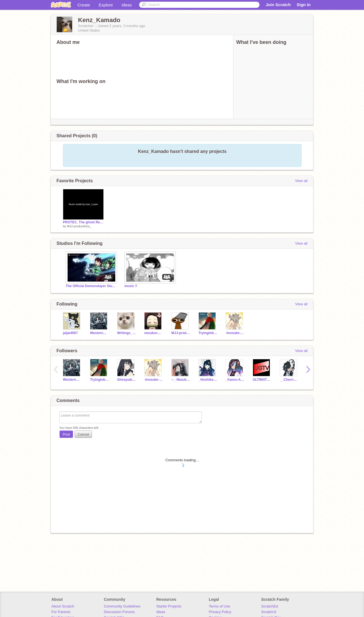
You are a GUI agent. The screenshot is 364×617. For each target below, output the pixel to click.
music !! (131, 286)
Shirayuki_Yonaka (127, 380)
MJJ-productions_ (79, 226)
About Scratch (63, 606)
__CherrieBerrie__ (289, 380)
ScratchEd (270, 606)
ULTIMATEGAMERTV (262, 380)
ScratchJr (269, 612)
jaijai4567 (70, 333)
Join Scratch (278, 5)
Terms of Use (220, 606)
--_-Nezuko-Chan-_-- (181, 380)
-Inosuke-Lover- (235, 333)
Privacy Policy (220, 612)
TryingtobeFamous (208, 333)
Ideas (127, 5)
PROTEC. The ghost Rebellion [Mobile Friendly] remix (83, 222)
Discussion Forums (119, 612)
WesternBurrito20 (99, 333)
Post (66, 434)
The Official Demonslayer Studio (91, 286)
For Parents (61, 612)
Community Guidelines (122, 606)
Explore (106, 5)
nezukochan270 (154, 333)
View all (301, 181)
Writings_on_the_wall (127, 333)
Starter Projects (169, 606)
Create (84, 5)
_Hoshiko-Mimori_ (208, 380)
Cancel (83, 434)
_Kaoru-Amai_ (235, 380)
